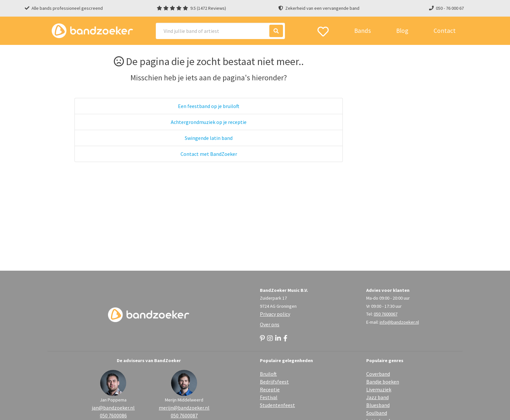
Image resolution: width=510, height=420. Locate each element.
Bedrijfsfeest (274, 382)
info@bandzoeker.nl (399, 322)
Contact (445, 31)
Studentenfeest (277, 405)
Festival (269, 397)
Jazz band (377, 397)
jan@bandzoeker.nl (113, 408)
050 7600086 (113, 415)
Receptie (270, 389)
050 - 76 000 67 (450, 8)
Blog (402, 31)
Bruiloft (268, 374)
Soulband (377, 413)
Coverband (378, 374)
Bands (362, 31)
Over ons (270, 324)
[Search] (220, 31)
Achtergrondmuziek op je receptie (209, 122)
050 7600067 (386, 314)
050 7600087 (184, 415)
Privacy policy (275, 314)
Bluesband (378, 405)
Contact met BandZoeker (209, 154)
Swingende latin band (209, 138)
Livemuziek (379, 389)
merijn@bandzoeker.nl (184, 408)
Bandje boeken (383, 382)
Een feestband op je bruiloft (209, 106)
